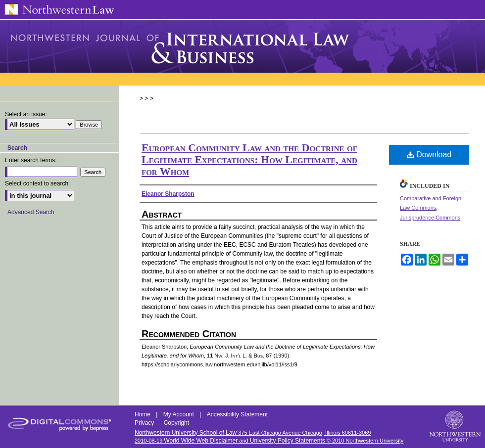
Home (143, 414)
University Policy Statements (288, 441)
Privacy (145, 423)
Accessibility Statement (237, 414)
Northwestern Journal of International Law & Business (242, 46)
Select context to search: (37, 183)
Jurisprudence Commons (430, 218)
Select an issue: (26, 114)
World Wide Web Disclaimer (201, 441)
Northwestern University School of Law (186, 433)
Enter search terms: (31, 160)
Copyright (176, 423)
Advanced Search (31, 212)
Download (429, 155)
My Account (179, 414)
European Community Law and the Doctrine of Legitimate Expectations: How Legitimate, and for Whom (249, 159)
